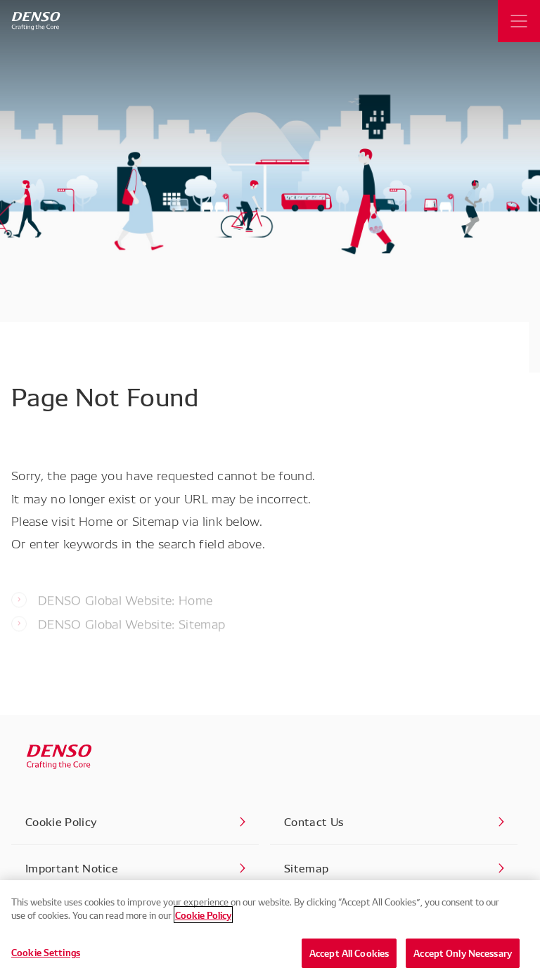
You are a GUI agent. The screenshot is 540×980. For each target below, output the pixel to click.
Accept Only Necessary (463, 956)
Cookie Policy (203, 918)
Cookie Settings (46, 955)
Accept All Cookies (349, 956)
